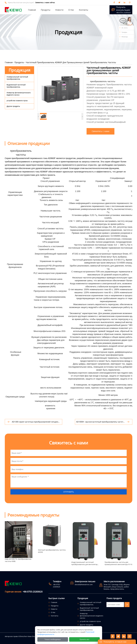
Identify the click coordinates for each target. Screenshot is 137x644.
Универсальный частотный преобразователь (17, 78)
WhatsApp (124, 37)
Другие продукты (13, 106)
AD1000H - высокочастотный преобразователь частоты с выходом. (100, 422)
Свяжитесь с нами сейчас (45, 3)
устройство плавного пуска (17, 101)
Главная (9, 62)
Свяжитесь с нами (100, 131)
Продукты (19, 62)
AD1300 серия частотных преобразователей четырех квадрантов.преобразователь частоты (35, 422)
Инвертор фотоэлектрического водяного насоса (19, 94)
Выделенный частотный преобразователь (16, 86)
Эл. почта (124, 28)
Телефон (123, 32)
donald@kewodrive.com (84, 584)
